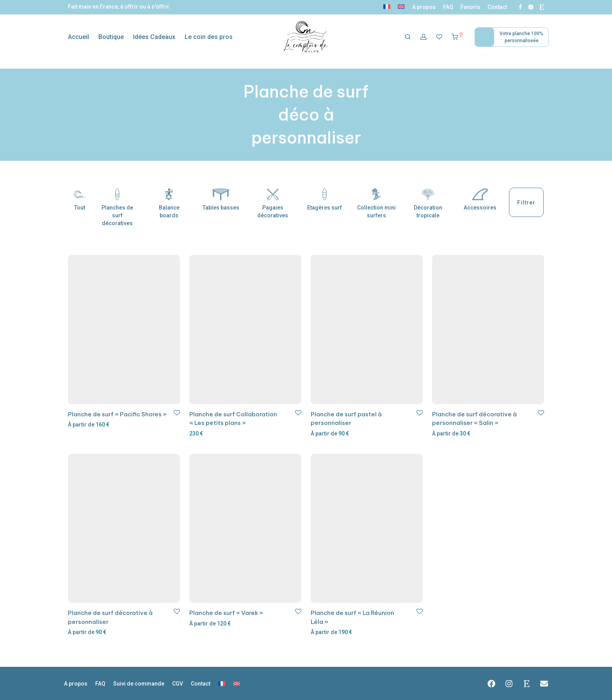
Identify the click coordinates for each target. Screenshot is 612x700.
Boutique (111, 37)
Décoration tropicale (428, 203)
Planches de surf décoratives (117, 207)
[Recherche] (408, 37)
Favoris (470, 7)
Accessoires (480, 200)
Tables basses (221, 200)
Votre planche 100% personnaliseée (521, 37)
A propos (424, 7)
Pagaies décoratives (273, 203)
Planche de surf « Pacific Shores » (117, 414)
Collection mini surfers (376, 203)
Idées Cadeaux (154, 37)
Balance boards (169, 203)
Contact (497, 7)
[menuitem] (387, 7)
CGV (178, 684)
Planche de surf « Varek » (226, 613)
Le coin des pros (209, 37)
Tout (80, 200)
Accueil (78, 37)
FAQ (448, 7)
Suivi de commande (139, 684)
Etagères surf (325, 200)
